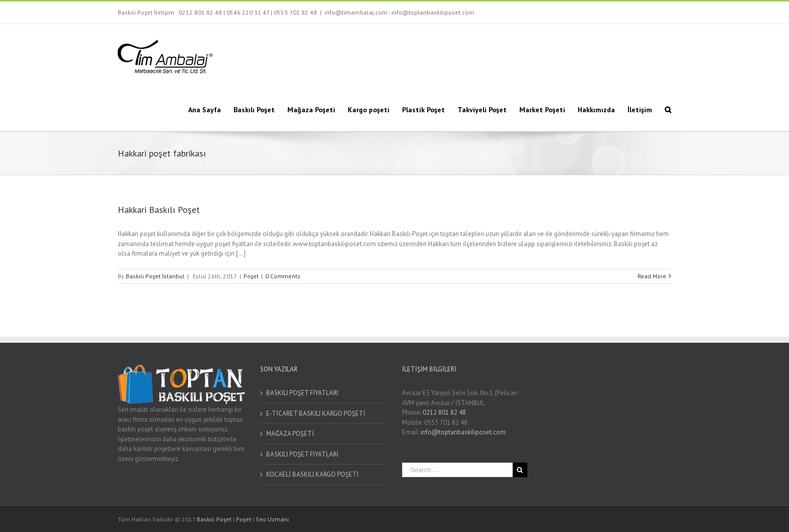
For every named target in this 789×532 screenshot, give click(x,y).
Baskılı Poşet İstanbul (155, 276)
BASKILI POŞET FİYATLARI (302, 393)
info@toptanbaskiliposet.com (463, 432)
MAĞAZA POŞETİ (290, 434)
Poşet (251, 276)
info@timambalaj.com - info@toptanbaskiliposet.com (399, 12)
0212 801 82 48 (200, 12)
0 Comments (283, 276)
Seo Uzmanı (272, 519)
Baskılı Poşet (214, 519)
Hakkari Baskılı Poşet (159, 210)
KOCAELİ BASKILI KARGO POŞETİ (312, 474)
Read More (652, 276)
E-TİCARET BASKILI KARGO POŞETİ (316, 413)
